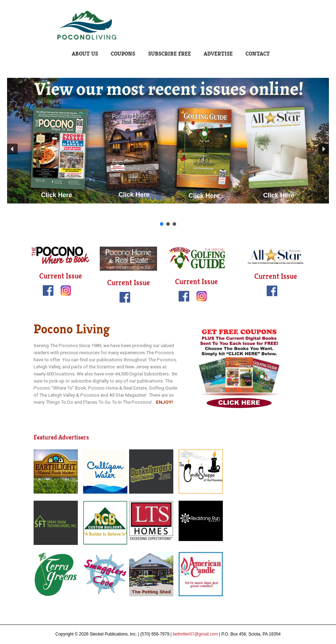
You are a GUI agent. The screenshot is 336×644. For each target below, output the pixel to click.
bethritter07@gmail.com (195, 634)
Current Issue (61, 276)
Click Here (57, 195)
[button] (12, 149)
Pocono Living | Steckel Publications (168, 25)
